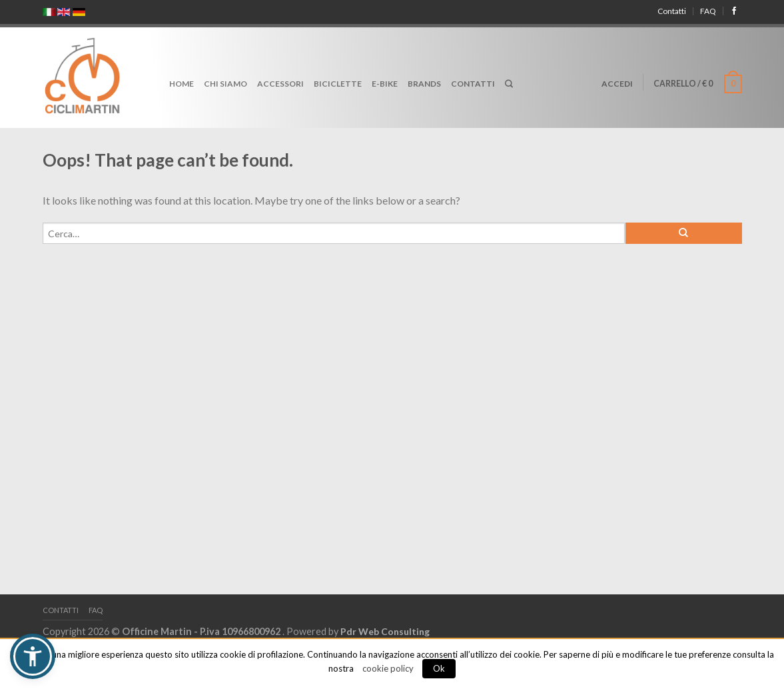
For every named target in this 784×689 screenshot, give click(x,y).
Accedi (617, 84)
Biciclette (338, 84)
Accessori (280, 84)
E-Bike (385, 84)
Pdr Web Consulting (385, 631)
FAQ (708, 11)
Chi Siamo (225, 84)
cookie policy (388, 668)
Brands (424, 84)
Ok (439, 668)
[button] (33, 656)
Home (182, 84)
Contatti (672, 11)
